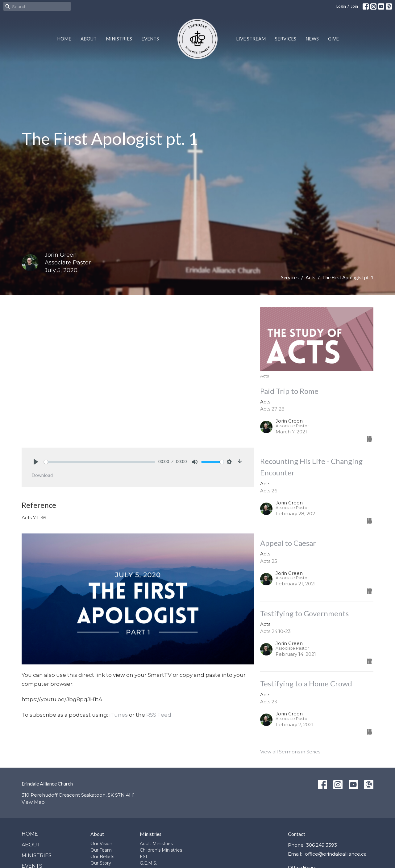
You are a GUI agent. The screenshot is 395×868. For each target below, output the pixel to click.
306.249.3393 (322, 845)
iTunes (118, 715)
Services (286, 39)
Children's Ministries (161, 850)
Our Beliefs (102, 857)
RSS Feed (159, 715)
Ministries (119, 39)
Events (150, 39)
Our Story (101, 863)
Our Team (101, 850)
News (312, 39)
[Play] (36, 462)
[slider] (100, 462)
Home (64, 39)
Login (341, 6)
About (89, 39)
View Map (33, 802)
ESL (144, 857)
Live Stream (251, 39)
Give (333, 39)
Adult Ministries (156, 844)
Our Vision (101, 844)
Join (354, 6)
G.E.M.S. (148, 863)
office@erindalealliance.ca (336, 854)
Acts (310, 277)
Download (42, 475)
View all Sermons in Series (290, 752)
